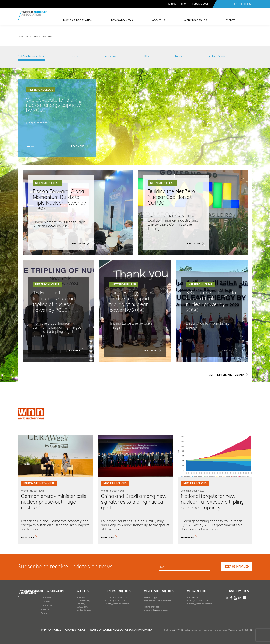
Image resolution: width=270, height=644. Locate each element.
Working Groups (195, 20)
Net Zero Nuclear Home (31, 56)
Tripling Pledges (217, 56)
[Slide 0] (28, 146)
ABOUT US (158, 20)
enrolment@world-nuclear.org (151, 610)
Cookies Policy (69, 630)
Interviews (110, 56)
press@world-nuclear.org (196, 604)
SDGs (146, 56)
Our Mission (34, 598)
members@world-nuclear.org (151, 601)
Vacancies (33, 609)
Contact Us (33, 613)
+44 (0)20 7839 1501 (109, 601)
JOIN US (172, 4)
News (179, 56)
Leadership (33, 602)
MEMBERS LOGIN (201, 4)
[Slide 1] (33, 146)
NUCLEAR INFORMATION (78, 20)
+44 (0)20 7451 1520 (109, 598)
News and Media (122, 20)
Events (75, 56)
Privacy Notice (38, 630)
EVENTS (230, 20)
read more (27, 538)
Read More (78, 146)
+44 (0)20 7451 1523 (195, 601)
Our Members (34, 606)
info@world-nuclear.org (110, 604)
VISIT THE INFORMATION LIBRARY (226, 375)
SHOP (184, 4)
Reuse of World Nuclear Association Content (122, 630)
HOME (21, 37)
